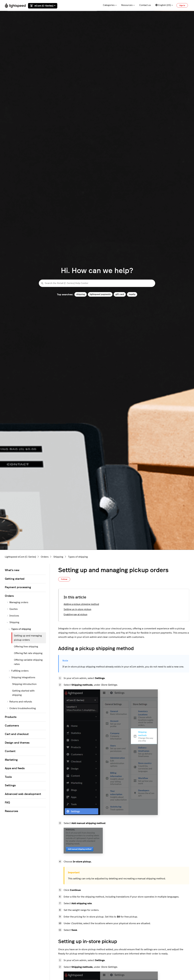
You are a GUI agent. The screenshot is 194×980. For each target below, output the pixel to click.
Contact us (145, 5)
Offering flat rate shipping (28, 653)
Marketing (11, 760)
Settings (10, 786)
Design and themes (17, 743)
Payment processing (18, 587)
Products (11, 717)
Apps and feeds (15, 768)
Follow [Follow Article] (64, 579)
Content (10, 751)
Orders (45, 557)
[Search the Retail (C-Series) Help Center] (97, 283)
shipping (81, 294)
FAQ (7, 803)
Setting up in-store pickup (77, 609)
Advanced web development (23, 794)
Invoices (13, 616)
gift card (120, 294)
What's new (12, 570)
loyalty (132, 294)
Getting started (15, 579)
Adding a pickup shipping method (81, 604)
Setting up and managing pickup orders (28, 638)
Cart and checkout (17, 734)
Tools (8, 777)
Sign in (182, 5)
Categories (110, 5)
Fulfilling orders (18, 671)
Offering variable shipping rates (28, 662)
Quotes (12, 609)
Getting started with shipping (23, 693)
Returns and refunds (19, 702)
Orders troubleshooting (21, 708)
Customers (12, 726)
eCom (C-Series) (43, 6)
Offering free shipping (26, 647)
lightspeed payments (100, 294)
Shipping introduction (24, 684)
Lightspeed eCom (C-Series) (20, 557)
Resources (128, 5)
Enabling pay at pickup (75, 615)
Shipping (58, 557)
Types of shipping (78, 557)
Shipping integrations (22, 677)
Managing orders (17, 602)
